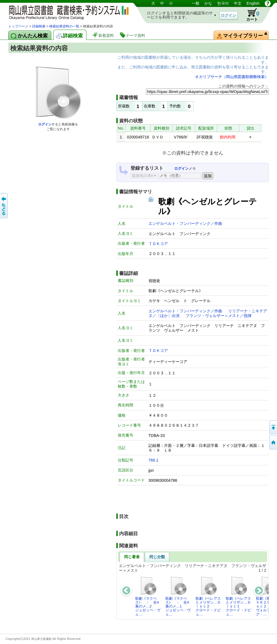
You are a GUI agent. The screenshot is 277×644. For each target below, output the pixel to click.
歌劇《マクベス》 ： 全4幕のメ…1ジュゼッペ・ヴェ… (178, 596)
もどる (4, 206)
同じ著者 (132, 557)
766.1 (153, 460)
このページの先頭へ (273, 427)
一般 (196, 3)
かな (208, 3)
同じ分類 (157, 557)
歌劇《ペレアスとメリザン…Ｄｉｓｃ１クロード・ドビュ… (238, 596)
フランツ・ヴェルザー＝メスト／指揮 (219, 316)
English (253, 3)
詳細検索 (39, 26)
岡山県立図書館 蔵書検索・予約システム (66, 12)
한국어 (223, 3)
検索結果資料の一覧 (64, 26)
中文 (238, 3)
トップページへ (273, 442)
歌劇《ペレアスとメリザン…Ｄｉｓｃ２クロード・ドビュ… (208, 596)
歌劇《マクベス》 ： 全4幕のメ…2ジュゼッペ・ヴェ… (148, 596)
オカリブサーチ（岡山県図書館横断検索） (232, 77)
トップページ (18, 26)
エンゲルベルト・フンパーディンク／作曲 (185, 223)
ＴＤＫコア (158, 244)
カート (250, 15)
